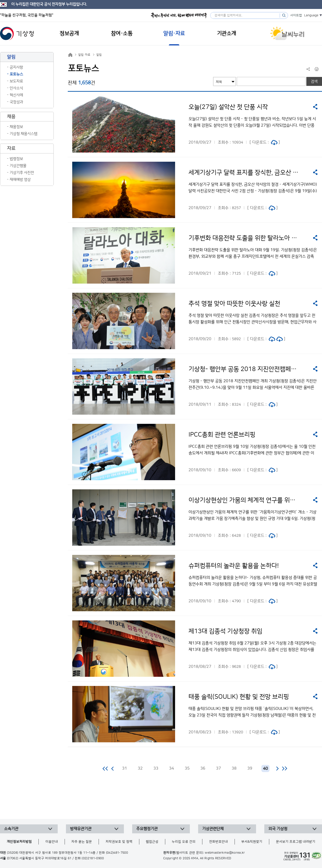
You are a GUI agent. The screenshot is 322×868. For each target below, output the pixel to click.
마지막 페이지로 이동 (285, 768)
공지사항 (16, 67)
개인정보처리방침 (19, 842)
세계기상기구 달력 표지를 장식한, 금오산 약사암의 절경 (244, 173)
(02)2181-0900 (93, 858)
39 (250, 768)
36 (203, 768)
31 (125, 768)
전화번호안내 (218, 842)
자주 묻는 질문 (82, 842)
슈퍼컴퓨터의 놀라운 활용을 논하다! (234, 566)
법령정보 (16, 159)
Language (311, 15)
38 (234, 768)
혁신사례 (16, 95)
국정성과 (16, 102)
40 (265, 769)
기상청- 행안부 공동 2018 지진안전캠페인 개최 (244, 369)
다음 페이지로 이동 (277, 768)
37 (218, 768)
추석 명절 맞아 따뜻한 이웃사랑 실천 (234, 304)
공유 (315, 107)
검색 (314, 81)
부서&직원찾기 (252, 842)
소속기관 (11, 829)
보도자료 (16, 81)
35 (187, 768)
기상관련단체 (213, 829)
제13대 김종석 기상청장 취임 (225, 631)
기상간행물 (18, 166)
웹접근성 (152, 842)
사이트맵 (296, 15)
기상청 (17, 34)
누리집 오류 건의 (184, 842)
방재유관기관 (81, 829)
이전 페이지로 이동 (113, 768)
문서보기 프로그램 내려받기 (296, 842)
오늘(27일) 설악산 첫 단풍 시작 (228, 107)
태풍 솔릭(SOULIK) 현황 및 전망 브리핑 (239, 697)
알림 (99, 55)
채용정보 (16, 127)
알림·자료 (84, 55)
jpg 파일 (274, 143)
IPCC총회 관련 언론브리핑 (222, 435)
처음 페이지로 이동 (105, 768)
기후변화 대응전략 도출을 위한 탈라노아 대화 (244, 238)
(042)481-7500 (117, 853)
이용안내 (52, 842)
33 (156, 768)
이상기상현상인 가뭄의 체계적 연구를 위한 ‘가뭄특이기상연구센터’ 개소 (244, 500)
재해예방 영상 (20, 180)
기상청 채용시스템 (23, 134)
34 (172, 768)
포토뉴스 (16, 74)
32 (140, 768)
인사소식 (16, 88)
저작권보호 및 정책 (119, 842)
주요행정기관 (147, 829)
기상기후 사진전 (22, 173)
